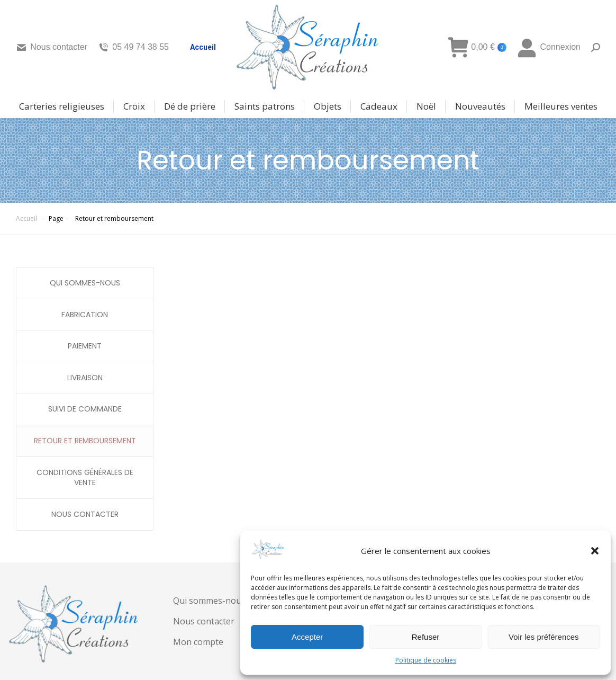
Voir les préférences (544, 637)
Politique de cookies (426, 660)
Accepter (307, 637)
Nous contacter (52, 47)
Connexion (549, 47)
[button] (595, 551)
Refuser (426, 637)
